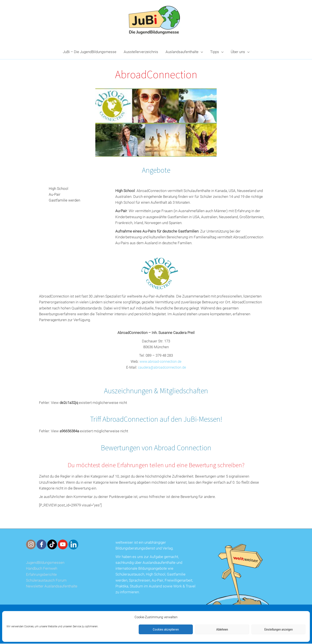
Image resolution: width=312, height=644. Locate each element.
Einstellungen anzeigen (279, 629)
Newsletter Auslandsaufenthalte (52, 587)
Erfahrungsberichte (41, 575)
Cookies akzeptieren (166, 629)
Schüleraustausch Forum (46, 581)
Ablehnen (222, 629)
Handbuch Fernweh (42, 569)
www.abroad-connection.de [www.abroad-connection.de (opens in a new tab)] (161, 362)
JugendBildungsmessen (45, 563)
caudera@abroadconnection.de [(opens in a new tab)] (162, 368)
